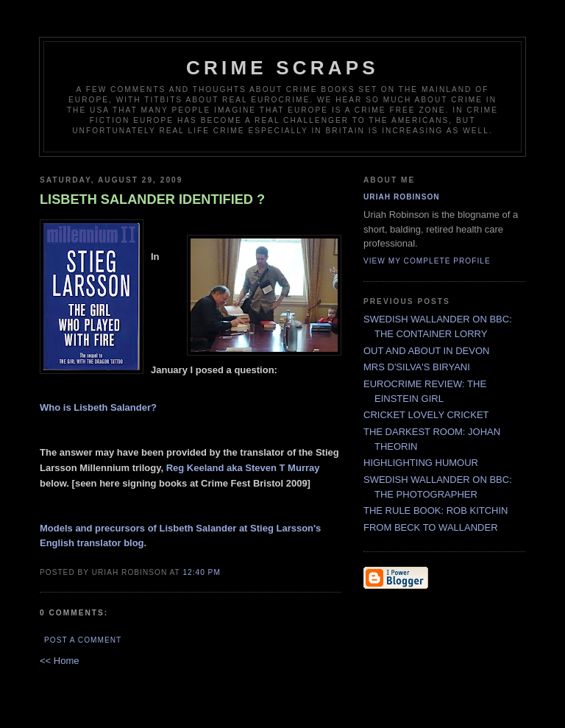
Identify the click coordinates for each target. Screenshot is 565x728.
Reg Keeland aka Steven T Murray (243, 468)
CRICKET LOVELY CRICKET (426, 415)
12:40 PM (201, 572)
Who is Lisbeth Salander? (98, 407)
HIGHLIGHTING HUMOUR (421, 463)
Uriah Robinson (402, 197)
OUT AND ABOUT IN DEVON (426, 351)
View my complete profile (427, 261)
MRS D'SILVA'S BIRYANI (417, 367)
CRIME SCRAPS (282, 68)
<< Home (59, 661)
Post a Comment (83, 640)
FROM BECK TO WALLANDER (431, 527)
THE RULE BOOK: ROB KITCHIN (436, 510)
